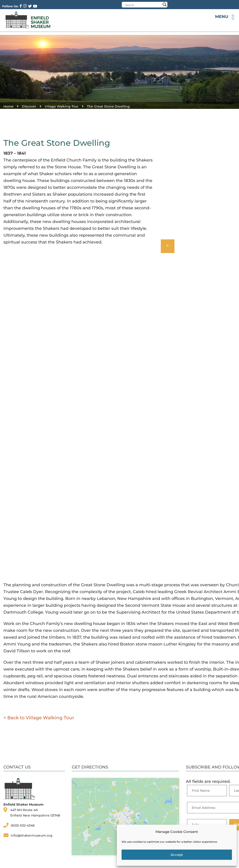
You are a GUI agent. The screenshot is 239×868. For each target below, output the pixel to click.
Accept (177, 855)
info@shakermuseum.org (32, 835)
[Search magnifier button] (165, 5)
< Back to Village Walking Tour (39, 718)
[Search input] (143, 5)
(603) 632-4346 (23, 825)
